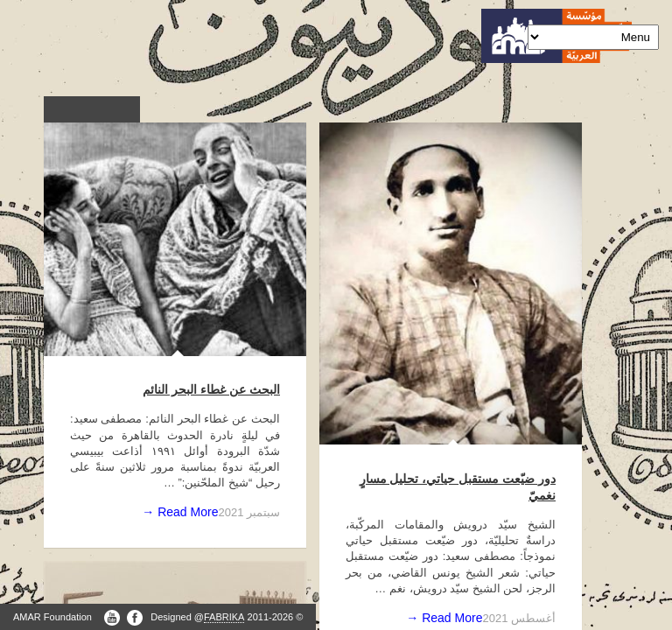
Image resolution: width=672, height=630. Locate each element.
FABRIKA (224, 617)
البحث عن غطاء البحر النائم (211, 389)
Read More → (180, 512)
